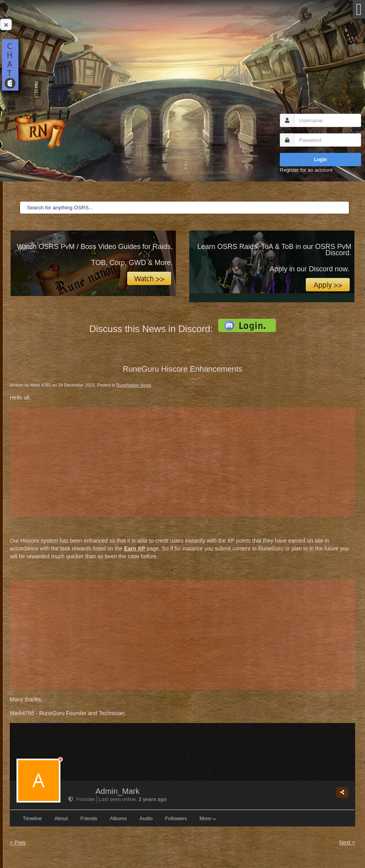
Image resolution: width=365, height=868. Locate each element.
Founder (82, 799)
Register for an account (306, 170)
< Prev (18, 843)
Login (320, 160)
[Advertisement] (182, 462)
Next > (347, 843)
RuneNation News (134, 385)
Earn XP (135, 548)
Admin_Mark (117, 791)
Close (5, 25)
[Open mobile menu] (359, 9)
